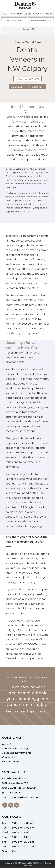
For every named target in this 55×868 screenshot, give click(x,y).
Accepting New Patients (17, 753)
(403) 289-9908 (14, 20)
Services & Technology (15, 749)
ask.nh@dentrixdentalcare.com (21, 798)
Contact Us (9, 758)
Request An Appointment (28, 87)
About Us (8, 745)
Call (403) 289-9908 (27, 79)
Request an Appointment (27, 712)
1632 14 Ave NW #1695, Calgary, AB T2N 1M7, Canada (28, 14)
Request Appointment (41, 20)
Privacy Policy (10, 762)
